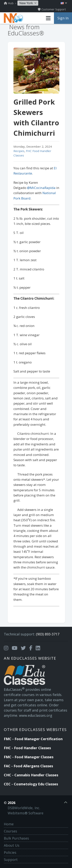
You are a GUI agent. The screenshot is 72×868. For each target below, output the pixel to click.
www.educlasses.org (36, 715)
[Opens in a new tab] (6, 648)
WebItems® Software (26, 813)
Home (9, 824)
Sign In (63, 18)
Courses (10, 831)
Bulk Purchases (16, 838)
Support (11, 860)
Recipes (19, 151)
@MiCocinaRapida (41, 188)
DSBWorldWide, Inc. (24, 808)
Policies (10, 852)
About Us (12, 845)
